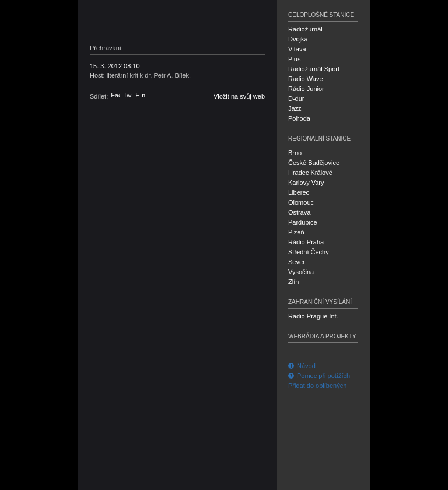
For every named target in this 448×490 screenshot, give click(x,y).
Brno (295, 153)
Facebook (116, 95)
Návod (302, 366)
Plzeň (296, 232)
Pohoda (299, 118)
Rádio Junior (306, 89)
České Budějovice (314, 163)
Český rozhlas (145, 19)
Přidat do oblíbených (317, 386)
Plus (294, 59)
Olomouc (301, 202)
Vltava (297, 49)
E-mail (140, 95)
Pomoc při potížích (319, 376)
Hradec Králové (310, 173)
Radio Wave (306, 79)
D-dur (296, 99)
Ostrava (300, 212)
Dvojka (298, 39)
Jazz (295, 108)
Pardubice (303, 222)
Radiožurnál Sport (314, 69)
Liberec (299, 192)
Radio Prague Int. (313, 316)
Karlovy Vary (306, 183)
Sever (297, 262)
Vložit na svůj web (239, 96)
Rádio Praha (306, 242)
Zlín (293, 282)
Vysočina (301, 272)
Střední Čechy (309, 252)
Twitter (128, 95)
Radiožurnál (305, 29)
